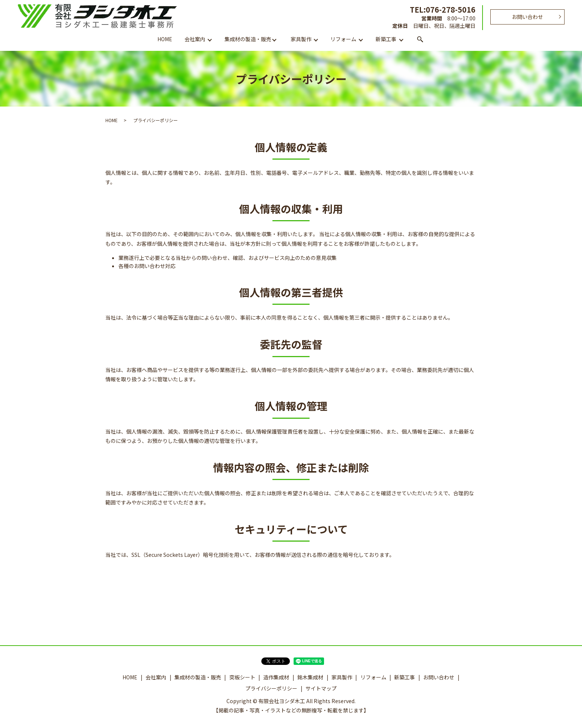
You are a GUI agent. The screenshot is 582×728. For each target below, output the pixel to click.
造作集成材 (276, 677)
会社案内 (195, 39)
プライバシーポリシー (271, 688)
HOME (165, 39)
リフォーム (343, 39)
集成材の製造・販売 (248, 39)
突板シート (242, 677)
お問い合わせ (527, 17)
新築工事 (386, 39)
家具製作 (301, 39)
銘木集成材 (310, 677)
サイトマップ (321, 688)
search (420, 40)
